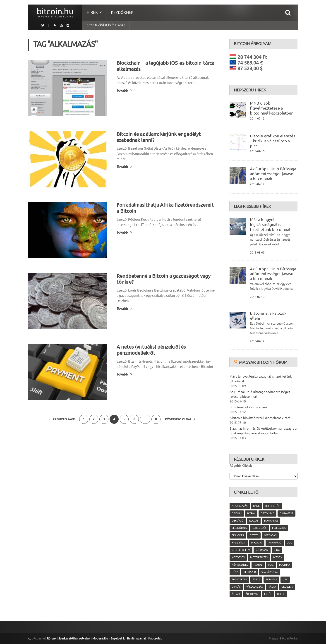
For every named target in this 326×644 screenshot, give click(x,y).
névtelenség (240, 565)
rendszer (250, 572)
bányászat (286, 513)
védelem (287, 587)
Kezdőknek (122, 12)
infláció (257, 543)
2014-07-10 (257, 151)
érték (268, 594)
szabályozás (270, 572)
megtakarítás (259, 557)
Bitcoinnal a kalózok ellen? (248, 407)
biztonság (267, 513)
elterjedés (259, 528)
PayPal (258, 565)
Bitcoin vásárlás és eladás (106, 25)
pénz (235, 572)
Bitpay (251, 513)
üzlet (281, 594)
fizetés (254, 535)
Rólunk (52, 638)
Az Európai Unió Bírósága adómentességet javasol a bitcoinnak (273, 174)
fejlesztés (279, 528)
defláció (238, 521)
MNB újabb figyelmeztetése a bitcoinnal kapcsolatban (272, 108)
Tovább (124, 90)
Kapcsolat (155, 638)
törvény (271, 579)
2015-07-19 (257, 184)
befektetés (272, 506)
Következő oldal (180, 419)
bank (256, 506)
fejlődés (238, 535)
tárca (256, 579)
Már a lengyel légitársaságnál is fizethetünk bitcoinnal (270, 224)
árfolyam (252, 594)
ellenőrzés (239, 528)
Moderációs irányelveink (108, 638)
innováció (275, 543)
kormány (262, 550)
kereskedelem (241, 550)
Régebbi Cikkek (241, 466)
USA (285, 579)
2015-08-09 (257, 252)
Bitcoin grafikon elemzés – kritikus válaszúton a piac (273, 141)
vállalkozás (255, 587)
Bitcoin (237, 513)
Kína (277, 550)
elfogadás (271, 521)
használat (239, 543)
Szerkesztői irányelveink (74, 638)
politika (285, 565)
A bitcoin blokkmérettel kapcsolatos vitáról (260, 418)
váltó (272, 587)
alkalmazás (240, 506)
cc (30, 638)
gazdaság (270, 535)
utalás (236, 587)
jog (290, 543)
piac (271, 565)
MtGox (278, 557)
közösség (238, 557)
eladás (254, 521)
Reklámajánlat (136, 638)
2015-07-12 (257, 341)
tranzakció (239, 579)
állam (236, 594)
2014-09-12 (257, 118)
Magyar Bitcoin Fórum (263, 362)
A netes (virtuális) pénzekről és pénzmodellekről (151, 350)
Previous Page (62, 419)
